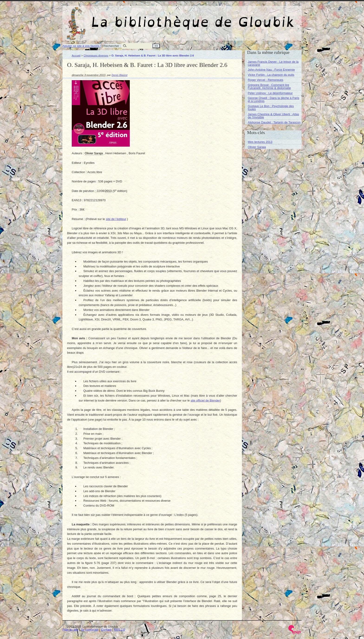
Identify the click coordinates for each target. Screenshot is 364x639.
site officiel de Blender (205, 400)
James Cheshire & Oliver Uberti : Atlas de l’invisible (273, 116)
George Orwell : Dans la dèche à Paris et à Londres (273, 99)
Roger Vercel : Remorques (265, 80)
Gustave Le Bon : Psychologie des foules (271, 108)
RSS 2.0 (119, 630)
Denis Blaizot (120, 75)
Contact (106, 630)
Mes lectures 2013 (260, 142)
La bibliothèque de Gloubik (231, 18)
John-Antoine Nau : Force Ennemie (271, 70)
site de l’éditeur (116, 219)
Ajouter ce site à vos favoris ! (82, 46)
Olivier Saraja (257, 147)
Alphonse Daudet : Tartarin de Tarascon (274, 122)
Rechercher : (112, 46)
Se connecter (90, 630)
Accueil (76, 55)
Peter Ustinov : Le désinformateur (270, 93)
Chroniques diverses (96, 55)
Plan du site (70, 630)
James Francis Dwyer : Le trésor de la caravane (273, 63)
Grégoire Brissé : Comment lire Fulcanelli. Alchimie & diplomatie (269, 86)
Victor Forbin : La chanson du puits (271, 75)
